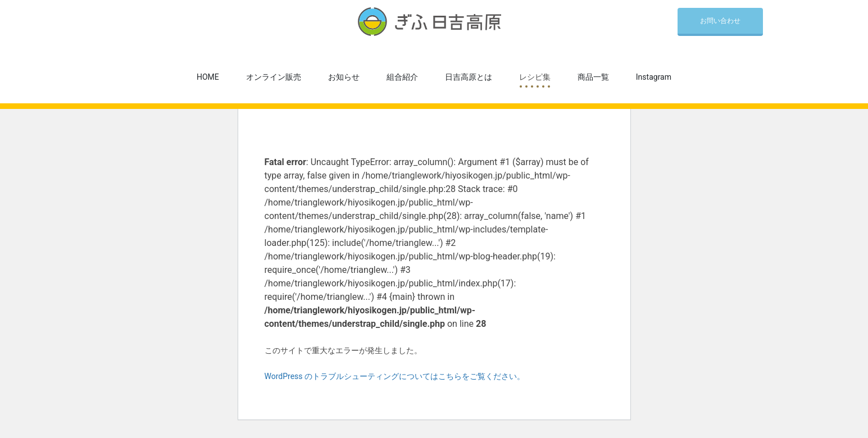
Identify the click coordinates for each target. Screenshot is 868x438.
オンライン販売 (274, 77)
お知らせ (344, 77)
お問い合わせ (720, 21)
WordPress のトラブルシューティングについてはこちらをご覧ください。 (395, 376)
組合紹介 (402, 77)
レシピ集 (535, 77)
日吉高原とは (469, 77)
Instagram (654, 77)
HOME (208, 77)
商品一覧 (593, 77)
